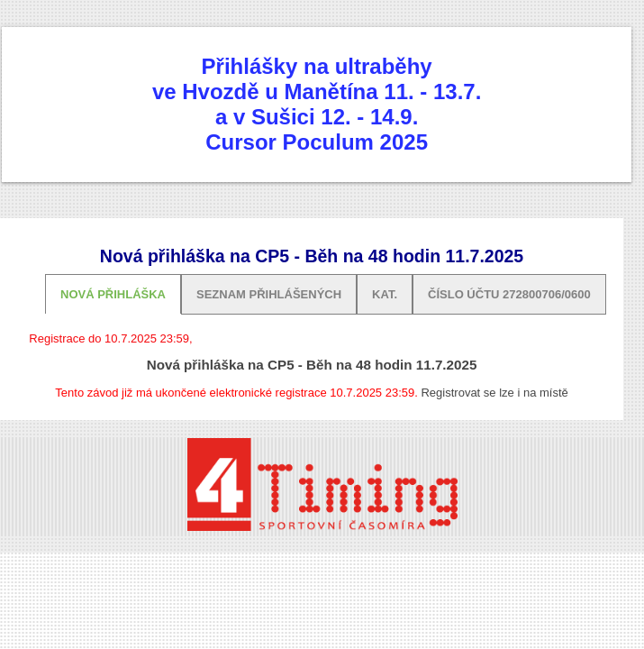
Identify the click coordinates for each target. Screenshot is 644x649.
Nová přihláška (113, 294)
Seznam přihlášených (269, 294)
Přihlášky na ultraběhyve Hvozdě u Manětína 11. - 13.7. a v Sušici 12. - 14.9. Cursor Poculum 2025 (317, 104)
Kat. (385, 294)
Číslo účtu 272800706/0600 (509, 294)
